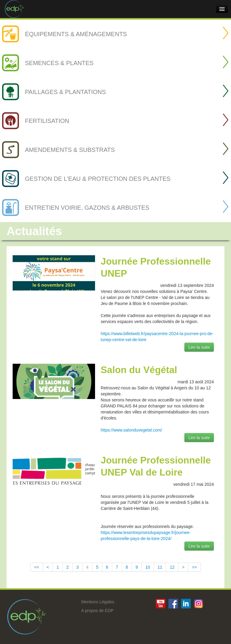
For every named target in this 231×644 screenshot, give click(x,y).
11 (160, 567)
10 (148, 567)
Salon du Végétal (139, 370)
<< (37, 567)
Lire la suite (199, 347)
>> (194, 567)
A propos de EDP (97, 611)
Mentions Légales (98, 602)
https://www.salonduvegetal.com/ (131, 430)
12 (172, 567)
